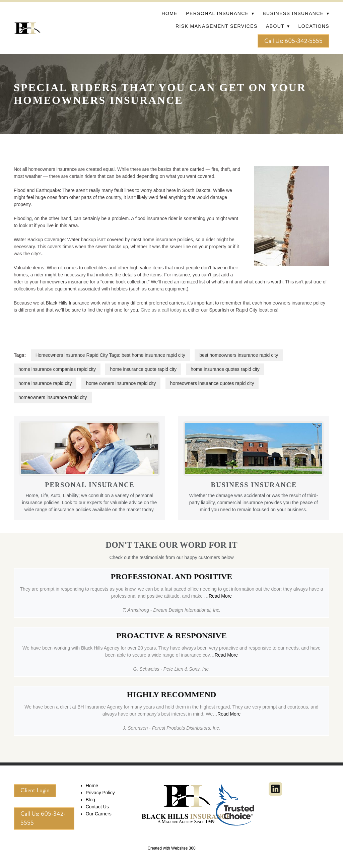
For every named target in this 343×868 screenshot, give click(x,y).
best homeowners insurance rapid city (239, 355)
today (175, 310)
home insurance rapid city (45, 383)
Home (169, 13)
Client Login (35, 790)
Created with (171, 848)
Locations (314, 26)
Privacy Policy (100, 793)
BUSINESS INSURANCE (254, 485)
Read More (220, 596)
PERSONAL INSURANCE (90, 485)
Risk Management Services (217, 26)
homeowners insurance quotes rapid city (212, 383)
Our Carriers (99, 814)
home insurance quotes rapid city (225, 369)
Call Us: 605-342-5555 (293, 41)
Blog (90, 800)
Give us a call (155, 310)
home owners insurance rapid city (121, 383)
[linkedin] (275, 789)
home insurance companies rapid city (57, 369)
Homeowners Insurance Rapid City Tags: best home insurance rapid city (110, 355)
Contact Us (97, 807)
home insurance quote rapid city (143, 369)
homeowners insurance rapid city (53, 397)
